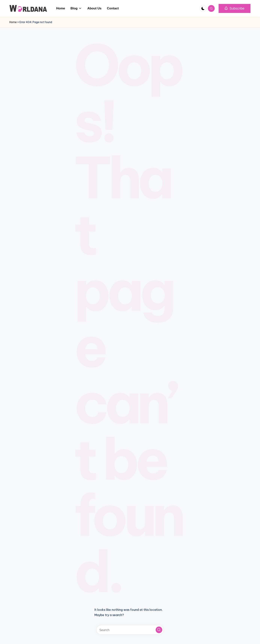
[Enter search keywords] (130, 630)
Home (13, 22)
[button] (235, 8)
